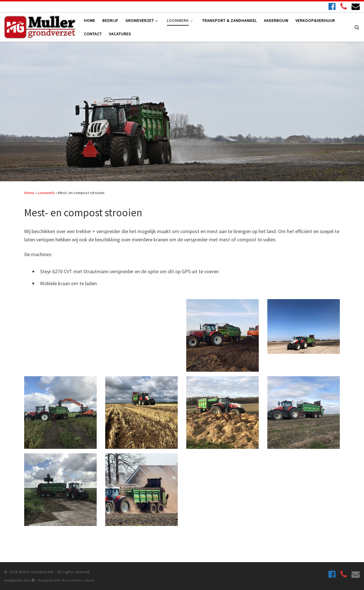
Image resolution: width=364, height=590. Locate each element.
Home (29, 193)
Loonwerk (46, 193)
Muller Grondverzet (36, 572)
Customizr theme (81, 580)
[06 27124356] (344, 6)
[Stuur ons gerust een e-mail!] (356, 6)
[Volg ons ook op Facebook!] (332, 6)
